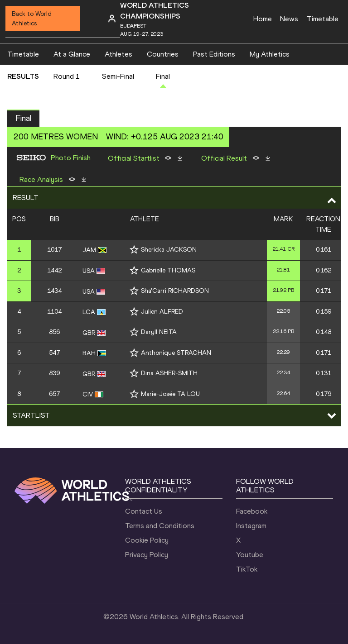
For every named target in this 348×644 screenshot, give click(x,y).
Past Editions (214, 54)
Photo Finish (71, 158)
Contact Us (144, 511)
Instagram (251, 526)
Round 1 (67, 76)
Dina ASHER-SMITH (169, 373)
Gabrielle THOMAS (168, 270)
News (289, 19)
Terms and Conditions (160, 526)
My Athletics (270, 54)
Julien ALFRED (162, 312)
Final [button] (23, 118)
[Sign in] (112, 19)
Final (163, 76)
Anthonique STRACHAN (176, 353)
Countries (163, 54)
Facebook (252, 511)
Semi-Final (118, 76)
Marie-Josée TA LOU (170, 394)
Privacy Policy (147, 555)
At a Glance (72, 54)
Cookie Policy (147, 540)
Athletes (118, 54)
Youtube (250, 555)
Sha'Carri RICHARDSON (175, 291)
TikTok (247, 569)
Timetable (323, 19)
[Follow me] (134, 250)
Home (263, 19)
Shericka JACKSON (169, 250)
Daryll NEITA (159, 332)
